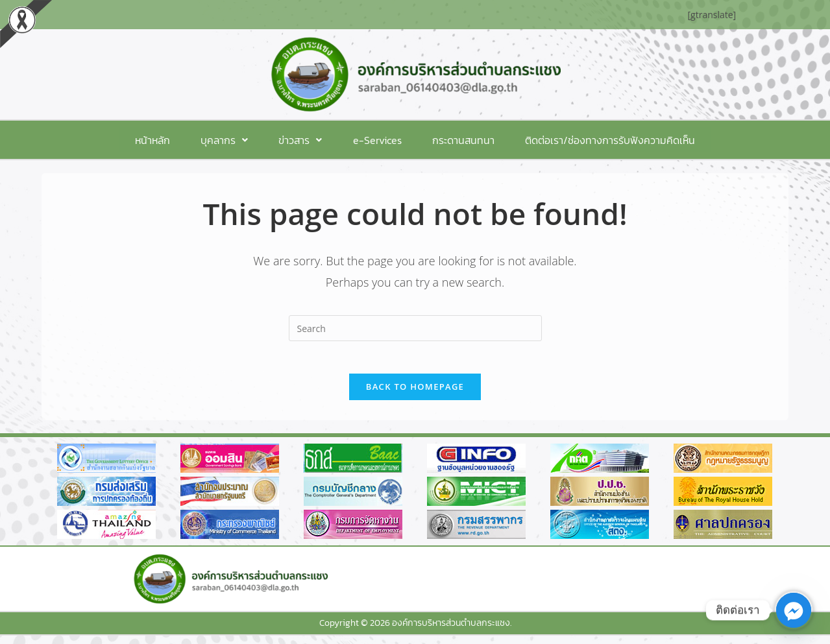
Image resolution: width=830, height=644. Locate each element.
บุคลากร (241, 140)
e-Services (372, 140)
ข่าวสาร (306, 140)
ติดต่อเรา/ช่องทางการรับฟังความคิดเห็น (582, 140)
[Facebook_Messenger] (794, 610)
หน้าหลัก (180, 140)
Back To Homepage (415, 394)
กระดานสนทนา (446, 140)
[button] (241, 140)
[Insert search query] (415, 329)
